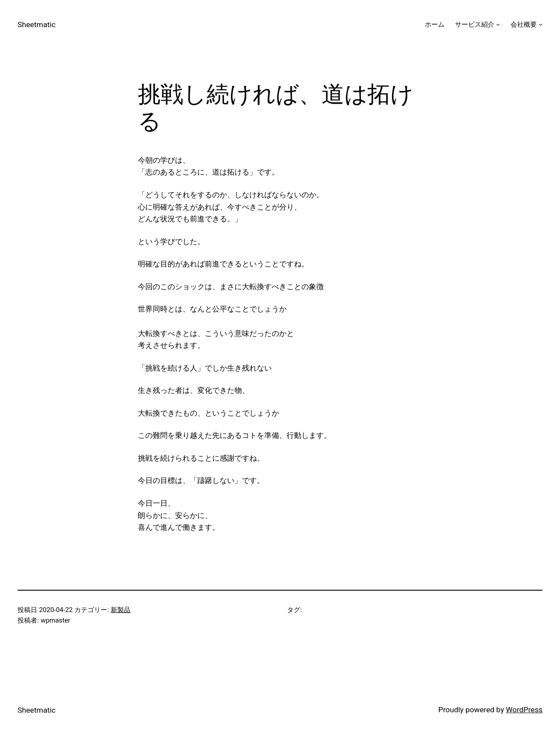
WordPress (524, 710)
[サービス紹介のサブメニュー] (498, 24)
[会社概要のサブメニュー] (541, 24)
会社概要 (524, 24)
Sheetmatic (37, 24)
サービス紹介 (475, 24)
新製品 (121, 610)
